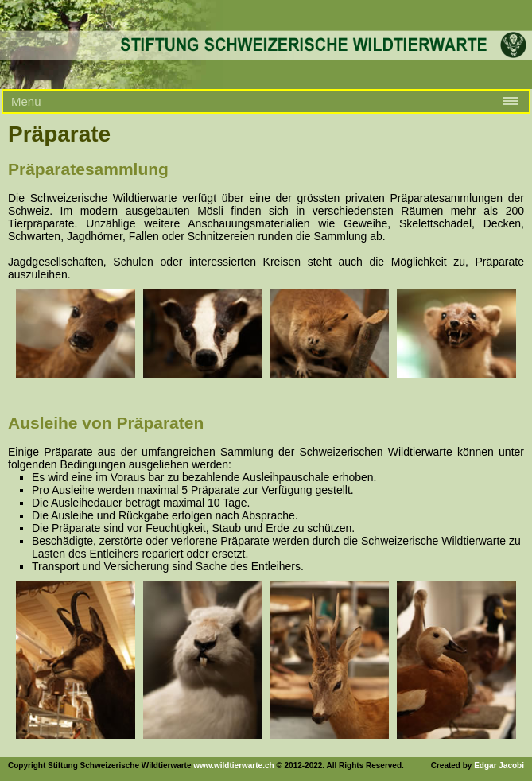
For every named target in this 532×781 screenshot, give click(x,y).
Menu (26, 101)
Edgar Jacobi (499, 765)
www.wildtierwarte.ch (233, 765)
